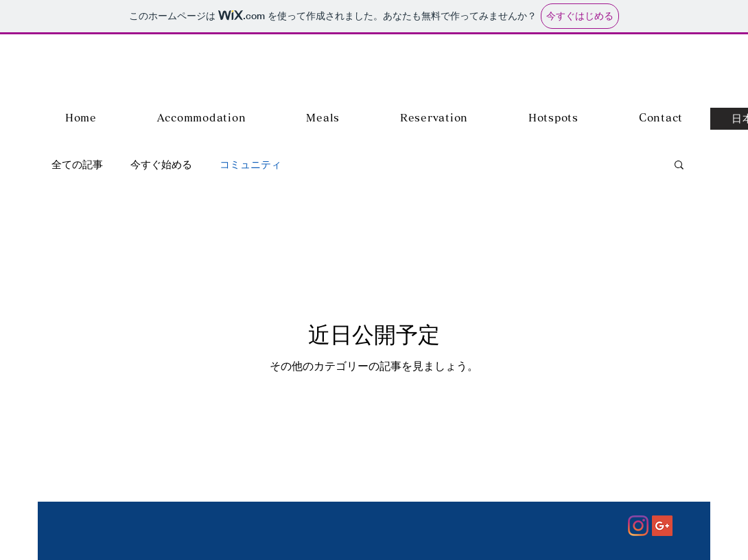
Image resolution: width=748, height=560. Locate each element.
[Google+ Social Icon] (662, 526)
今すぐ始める (161, 164)
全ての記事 (77, 164)
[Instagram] (638, 526)
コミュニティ (250, 164)
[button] (679, 166)
